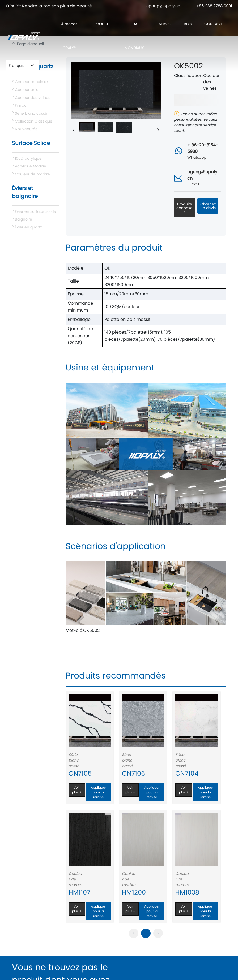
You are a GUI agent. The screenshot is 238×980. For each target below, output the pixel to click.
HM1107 (79, 892)
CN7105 (80, 773)
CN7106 (133, 773)
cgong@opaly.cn (163, 6)
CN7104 (187, 773)
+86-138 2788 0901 (214, 6)
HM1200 (134, 892)
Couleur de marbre (75, 879)
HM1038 (187, 892)
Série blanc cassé (74, 760)
